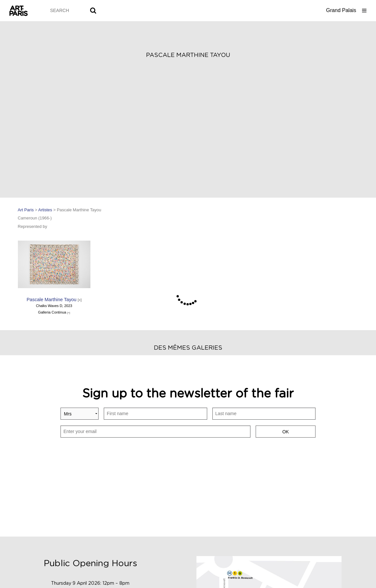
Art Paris (26, 210)
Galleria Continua (54, 312)
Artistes (45, 210)
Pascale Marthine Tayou (54, 300)
